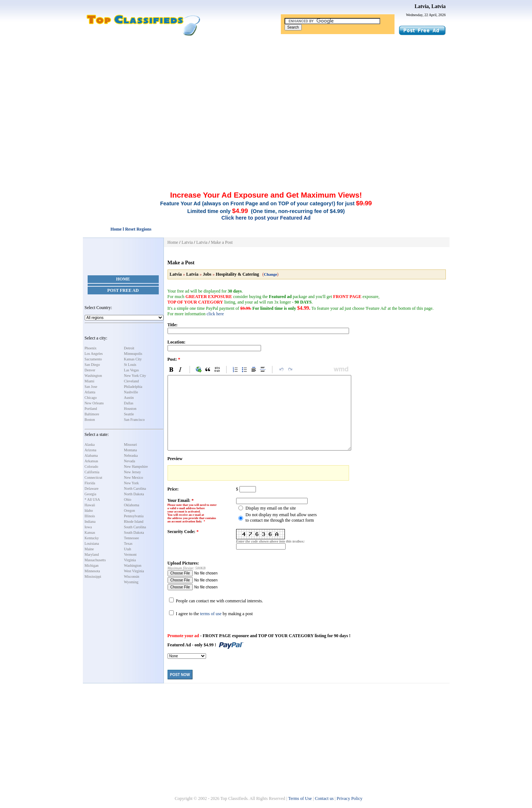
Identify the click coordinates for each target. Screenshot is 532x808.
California (92, 472)
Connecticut (93, 478)
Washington (93, 376)
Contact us (324, 798)
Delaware (92, 489)
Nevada (130, 461)
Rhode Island (134, 521)
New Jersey (132, 472)
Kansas (90, 532)
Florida (90, 483)
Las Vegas (131, 370)
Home (123, 279)
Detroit (129, 348)
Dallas (129, 403)
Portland (91, 409)
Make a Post (222, 242)
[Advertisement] (266, 91)
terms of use (211, 614)
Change (271, 274)
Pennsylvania (134, 516)
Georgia (91, 494)
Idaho (89, 510)
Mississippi (93, 576)
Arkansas (91, 461)
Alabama (91, 456)
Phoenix (91, 348)
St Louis (130, 365)
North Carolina (135, 489)
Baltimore (92, 414)
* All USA (92, 500)
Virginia (130, 560)
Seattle (129, 414)
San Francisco (134, 420)
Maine (89, 549)
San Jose (91, 387)
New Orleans (94, 403)
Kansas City (133, 359)
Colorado (91, 467)
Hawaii (90, 505)
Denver (90, 370)
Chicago (91, 398)
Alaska (90, 445)
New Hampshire (136, 467)
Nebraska (131, 456)
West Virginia (134, 571)
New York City (135, 376)
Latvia (187, 242)
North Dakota (134, 494)
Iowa (88, 527)
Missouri (131, 445)
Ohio (128, 500)
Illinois (90, 516)
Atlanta (90, 392)
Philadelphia (133, 387)
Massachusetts (95, 560)
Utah (127, 549)
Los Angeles (94, 354)
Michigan (92, 565)
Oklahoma (132, 505)
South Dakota (134, 532)
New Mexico (133, 478)
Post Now (180, 675)
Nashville (131, 392)
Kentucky (92, 538)
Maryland (92, 554)
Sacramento (93, 359)
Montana (131, 450)
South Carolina (135, 527)
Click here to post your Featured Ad (266, 218)
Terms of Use (300, 798)
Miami (90, 381)
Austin (129, 398)
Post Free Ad (123, 290)
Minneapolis (133, 354)
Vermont (130, 554)
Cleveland (131, 381)
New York (131, 483)
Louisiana (92, 543)
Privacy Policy (349, 798)
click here (215, 314)
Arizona (91, 450)
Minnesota (92, 571)
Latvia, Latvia (430, 6)
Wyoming (131, 582)
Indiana (90, 521)
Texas (128, 543)
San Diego (92, 365)
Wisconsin (132, 576)
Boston (90, 420)
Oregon (129, 510)
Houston (130, 409)
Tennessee (131, 538)
